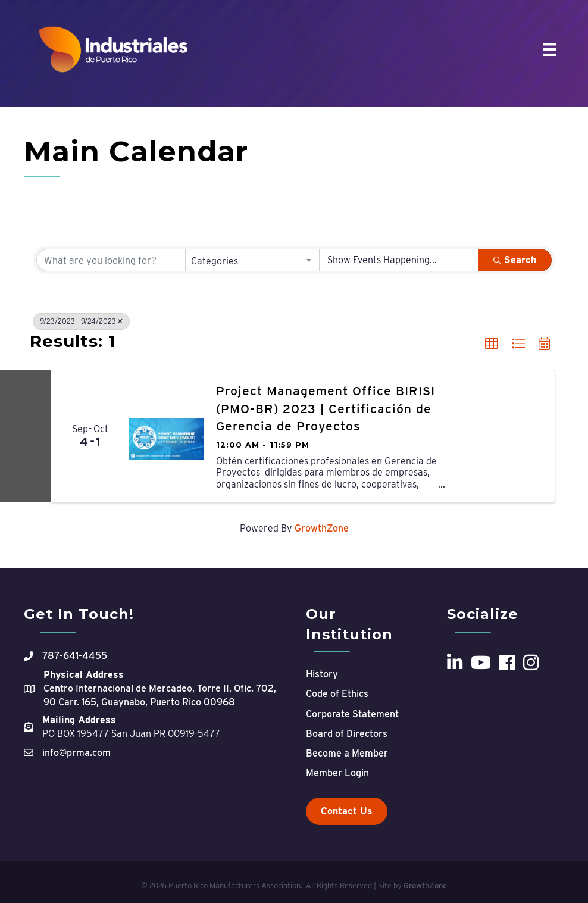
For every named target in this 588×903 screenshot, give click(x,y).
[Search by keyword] (111, 260)
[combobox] (253, 260)
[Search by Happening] (399, 260)
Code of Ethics (337, 694)
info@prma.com (76, 753)
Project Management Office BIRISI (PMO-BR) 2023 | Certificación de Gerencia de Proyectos (326, 408)
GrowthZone (322, 528)
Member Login (337, 773)
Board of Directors (347, 734)
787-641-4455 (75, 656)
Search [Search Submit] (515, 260)
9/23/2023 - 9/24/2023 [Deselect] (81, 321)
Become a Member (347, 753)
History (322, 674)
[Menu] (549, 49)
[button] (492, 344)
